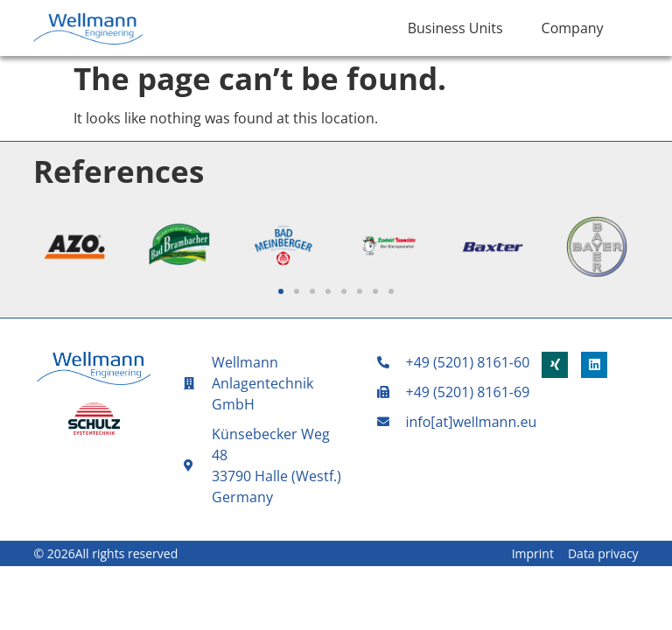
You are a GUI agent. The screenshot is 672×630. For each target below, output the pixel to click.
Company (573, 28)
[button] (281, 291)
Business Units (455, 28)
